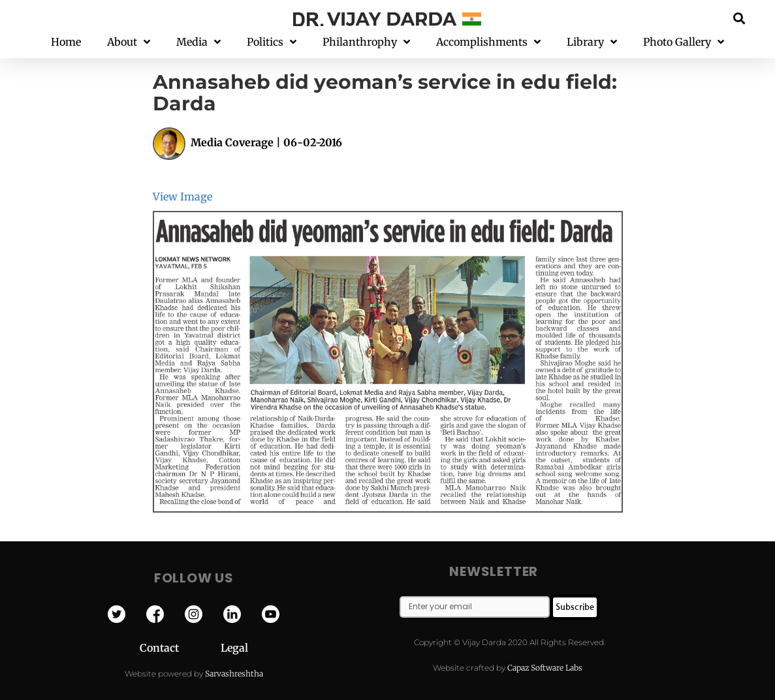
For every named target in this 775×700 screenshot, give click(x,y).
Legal (234, 648)
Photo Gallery (684, 42)
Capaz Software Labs (545, 668)
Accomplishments (488, 42)
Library (592, 42)
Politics (272, 42)
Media (198, 42)
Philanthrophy (366, 42)
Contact (180, 648)
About (129, 42)
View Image (182, 197)
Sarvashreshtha (234, 674)
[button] (739, 18)
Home (66, 42)
